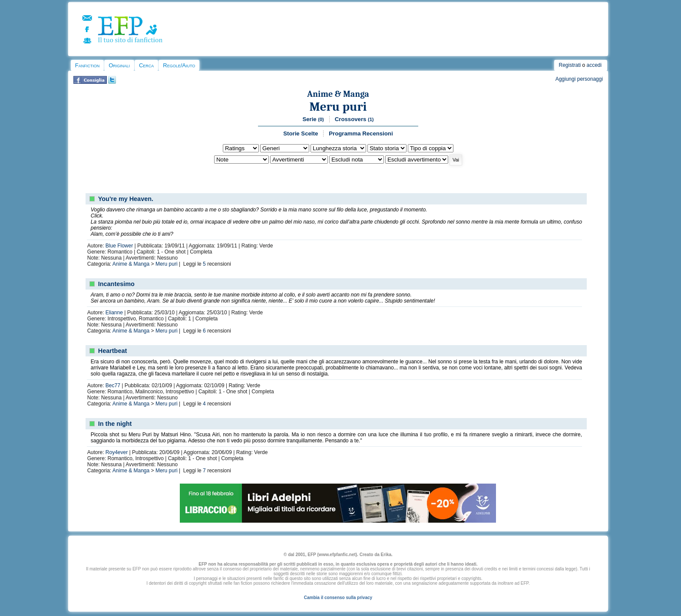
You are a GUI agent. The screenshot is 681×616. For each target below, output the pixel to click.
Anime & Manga (338, 94)
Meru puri (338, 107)
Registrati (570, 65)
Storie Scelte (301, 133)
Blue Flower (119, 246)
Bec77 (113, 385)
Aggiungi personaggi (579, 79)
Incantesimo (116, 284)
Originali (119, 65)
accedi (594, 65)
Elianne (114, 313)
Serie (313, 119)
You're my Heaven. (126, 199)
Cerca (146, 65)
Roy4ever (117, 452)
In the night (115, 424)
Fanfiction (87, 65)
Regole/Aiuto (179, 65)
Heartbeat (112, 351)
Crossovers (354, 119)
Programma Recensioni (361, 133)
